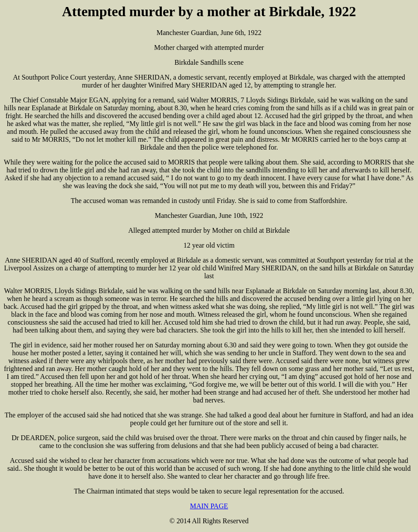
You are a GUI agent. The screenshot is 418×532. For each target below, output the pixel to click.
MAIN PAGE (209, 506)
